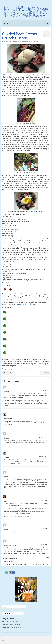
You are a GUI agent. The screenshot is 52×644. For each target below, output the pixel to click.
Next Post (45, 373)
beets (24, 369)
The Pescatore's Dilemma (10, 621)
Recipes (31, 42)
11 (41, 42)
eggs (27, 369)
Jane (6, 501)
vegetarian (36, 42)
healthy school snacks (10, 558)
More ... (4, 631)
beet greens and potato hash (15, 369)
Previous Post (9, 373)
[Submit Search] (4, 607)
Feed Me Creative (20, 641)
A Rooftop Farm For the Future (12, 625)
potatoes (30, 369)
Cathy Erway (8, 42)
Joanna (7, 391)
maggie (7, 457)
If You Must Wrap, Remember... (12, 628)
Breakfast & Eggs (24, 42)
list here (32, 304)
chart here (21, 304)
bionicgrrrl (8, 419)
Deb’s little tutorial (38, 211)
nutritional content (43, 300)
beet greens (6, 369)
